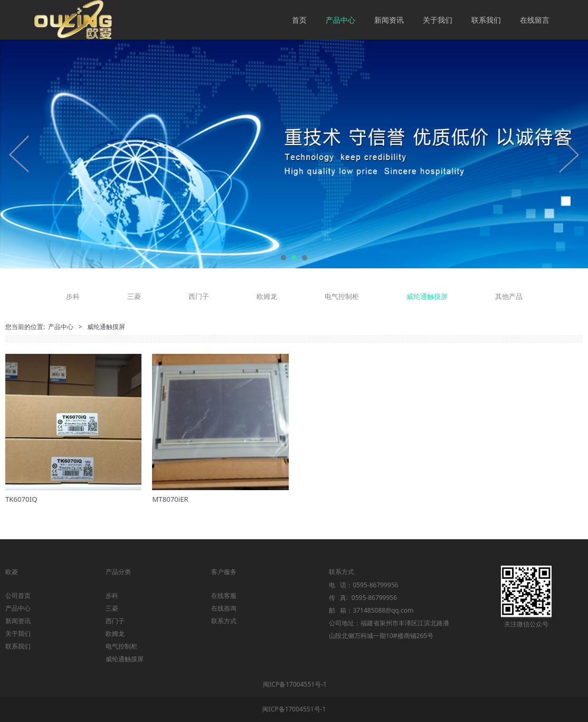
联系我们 (486, 20)
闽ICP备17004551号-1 (295, 684)
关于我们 (438, 20)
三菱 (134, 296)
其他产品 (509, 296)
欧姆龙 (267, 296)
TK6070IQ (21, 499)
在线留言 (535, 20)
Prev (20, 154)
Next (568, 154)
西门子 (199, 296)
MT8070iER (170, 499)
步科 (73, 296)
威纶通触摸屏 (427, 296)
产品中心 (340, 20)
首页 (299, 20)
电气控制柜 (342, 296)
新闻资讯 (389, 20)
